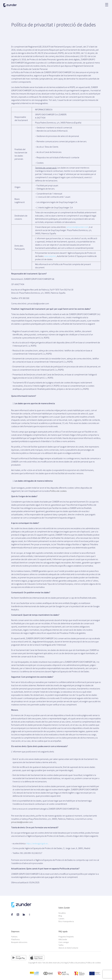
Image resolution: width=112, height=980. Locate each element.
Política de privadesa (77, 963)
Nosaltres (62, 913)
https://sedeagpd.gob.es (37, 843)
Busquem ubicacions (19, 942)
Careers (61, 919)
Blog (60, 916)
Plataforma (15, 939)
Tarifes (61, 945)
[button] (107, 3)
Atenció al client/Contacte (68, 948)
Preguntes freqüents (66, 937)
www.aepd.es (50, 256)
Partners (14, 937)
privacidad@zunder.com (77, 227)
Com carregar (64, 942)
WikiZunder (63, 939)
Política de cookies (58, 491)
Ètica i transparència (66, 921)
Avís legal (64, 963)
